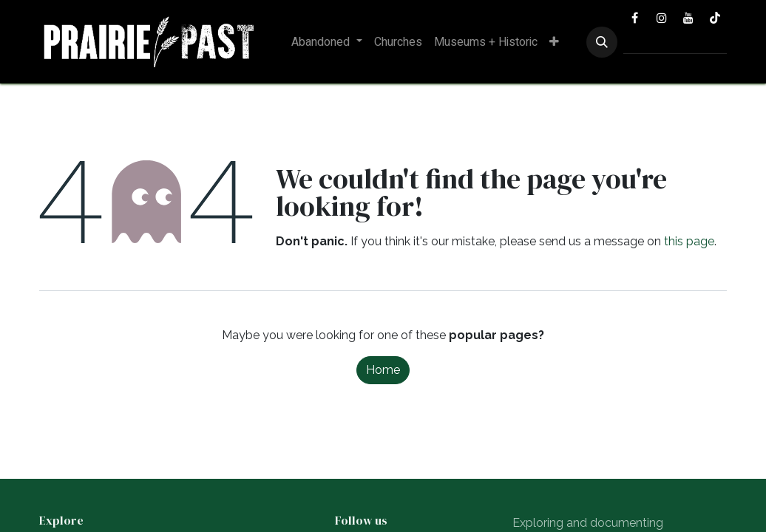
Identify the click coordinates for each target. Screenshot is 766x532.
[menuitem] (326, 42)
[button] (602, 42)
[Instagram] (662, 18)
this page (689, 241)
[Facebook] (635, 18)
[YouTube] (688, 18)
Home (383, 370)
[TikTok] (715, 18)
